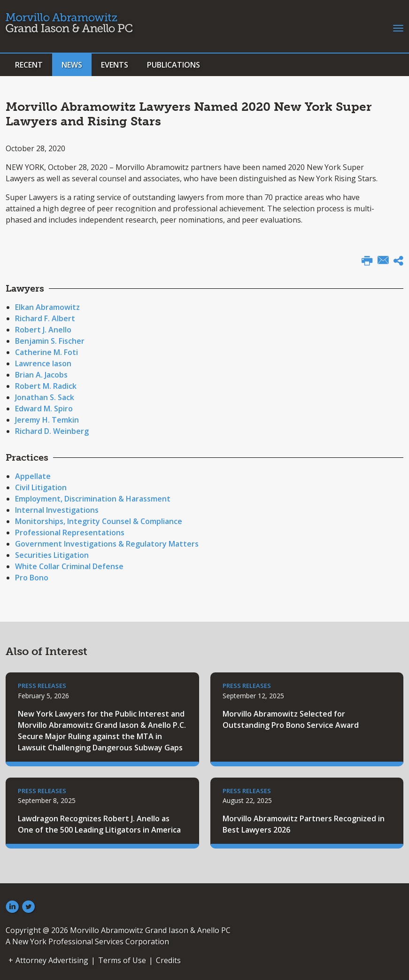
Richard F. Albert (45, 318)
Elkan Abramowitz (47, 307)
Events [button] (115, 65)
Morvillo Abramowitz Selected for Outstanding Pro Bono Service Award (291, 719)
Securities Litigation (52, 555)
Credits (168, 960)
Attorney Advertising (52, 960)
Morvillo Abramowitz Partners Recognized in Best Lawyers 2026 (304, 824)
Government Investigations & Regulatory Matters (107, 544)
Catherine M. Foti (46, 352)
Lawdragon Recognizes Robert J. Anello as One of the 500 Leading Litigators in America (99, 824)
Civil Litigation (41, 487)
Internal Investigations (57, 510)
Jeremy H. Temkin (47, 420)
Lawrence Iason (43, 363)
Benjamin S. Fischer (50, 341)
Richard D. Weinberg (52, 431)
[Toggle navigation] (398, 27)
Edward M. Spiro (44, 409)
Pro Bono (32, 578)
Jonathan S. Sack (45, 397)
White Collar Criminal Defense (69, 566)
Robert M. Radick (46, 386)
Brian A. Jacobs (41, 375)
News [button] (72, 65)
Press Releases (42, 686)
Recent (29, 65)
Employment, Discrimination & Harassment (93, 499)
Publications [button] (174, 65)
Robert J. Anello (43, 330)
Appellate (33, 476)
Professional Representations (70, 532)
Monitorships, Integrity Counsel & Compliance (99, 521)
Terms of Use (122, 960)
